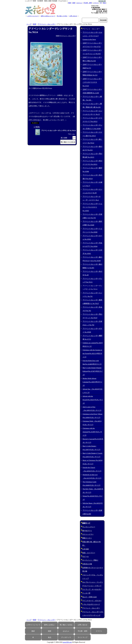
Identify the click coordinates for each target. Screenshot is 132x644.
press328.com (67, 642)
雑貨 (74, 3)
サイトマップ (83, 637)
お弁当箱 (86, 549)
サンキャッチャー (89, 527)
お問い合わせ (73, 16)
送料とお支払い (50, 625)
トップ (29, 24)
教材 (70, 3)
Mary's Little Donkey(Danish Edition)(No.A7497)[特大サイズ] (93, 371)
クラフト (96, 3)
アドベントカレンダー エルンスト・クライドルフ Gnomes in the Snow (92, 36)
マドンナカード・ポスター (92, 601)
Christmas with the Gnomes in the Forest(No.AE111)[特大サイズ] (92, 353)
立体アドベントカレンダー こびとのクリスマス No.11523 (92, 82)
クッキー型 (86, 593)
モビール (86, 557)
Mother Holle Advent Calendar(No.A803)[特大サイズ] (93, 382)
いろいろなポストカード (91, 604)
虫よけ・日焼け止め (90, 597)
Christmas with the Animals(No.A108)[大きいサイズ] (92, 432)
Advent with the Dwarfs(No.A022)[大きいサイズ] (93, 400)
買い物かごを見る (62, 16)
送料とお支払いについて (48, 16)
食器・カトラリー (89, 553)
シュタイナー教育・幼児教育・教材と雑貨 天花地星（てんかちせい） (47, 1)
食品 (104, 3)
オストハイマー (88, 534)
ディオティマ (66, 637)
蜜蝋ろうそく (87, 538)
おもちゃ (79, 3)
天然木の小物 (87, 564)
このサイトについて (33, 16)
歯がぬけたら (87, 531)
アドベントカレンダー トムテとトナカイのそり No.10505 (92, 207)
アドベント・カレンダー (47, 24)
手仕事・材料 (88, 3)
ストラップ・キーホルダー (92, 589)
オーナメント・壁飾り (90, 560)
